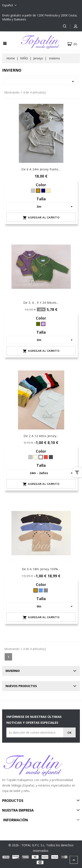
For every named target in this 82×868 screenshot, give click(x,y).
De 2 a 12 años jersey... (41, 436)
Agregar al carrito (41, 218)
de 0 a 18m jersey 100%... (41, 569)
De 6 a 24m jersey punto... (41, 169)
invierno (13, 671)
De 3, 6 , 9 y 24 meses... (41, 303)
